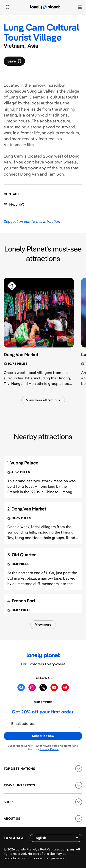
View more (43, 624)
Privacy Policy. (49, 749)
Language (14, 838)
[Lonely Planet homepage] (45, 7)
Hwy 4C (17, 205)
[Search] (8, 7)
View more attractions (43, 400)
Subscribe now (43, 736)
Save (14, 62)
